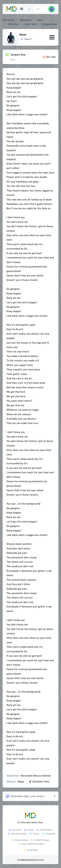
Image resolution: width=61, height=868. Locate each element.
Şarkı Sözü (31, 24)
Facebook (48, 834)
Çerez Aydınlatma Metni (31, 844)
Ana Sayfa (8, 20)
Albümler (14, 24)
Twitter (34, 834)
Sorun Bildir (31, 850)
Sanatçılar (26, 20)
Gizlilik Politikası (40, 840)
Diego (21, 781)
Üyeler (29, 830)
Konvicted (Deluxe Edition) (36, 776)
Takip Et (26, 39)
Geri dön (49, 57)
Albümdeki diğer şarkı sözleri (25, 796)
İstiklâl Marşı (44, 830)
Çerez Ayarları (20, 840)
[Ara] (41, 9)
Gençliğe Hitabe (17, 834)
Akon (40, 20)
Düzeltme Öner (39, 781)
